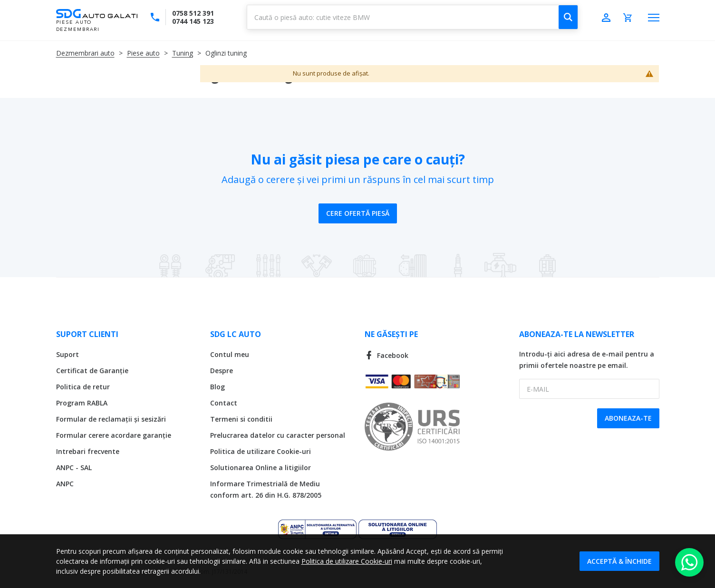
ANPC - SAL (74, 468)
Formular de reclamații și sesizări (111, 419)
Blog (217, 387)
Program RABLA (82, 403)
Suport (68, 354)
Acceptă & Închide (619, 561)
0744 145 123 (193, 21)
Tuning (183, 53)
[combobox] (412, 17)
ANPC (65, 484)
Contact (224, 403)
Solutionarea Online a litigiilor (261, 468)
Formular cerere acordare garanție (114, 435)
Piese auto (143, 53)
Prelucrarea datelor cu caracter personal (278, 435)
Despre (222, 371)
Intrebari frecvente (88, 451)
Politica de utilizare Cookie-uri (261, 451)
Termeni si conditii (241, 419)
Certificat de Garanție (92, 371)
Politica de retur (83, 387)
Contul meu (230, 354)
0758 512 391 (193, 13)
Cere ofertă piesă (358, 213)
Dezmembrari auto (85, 53)
